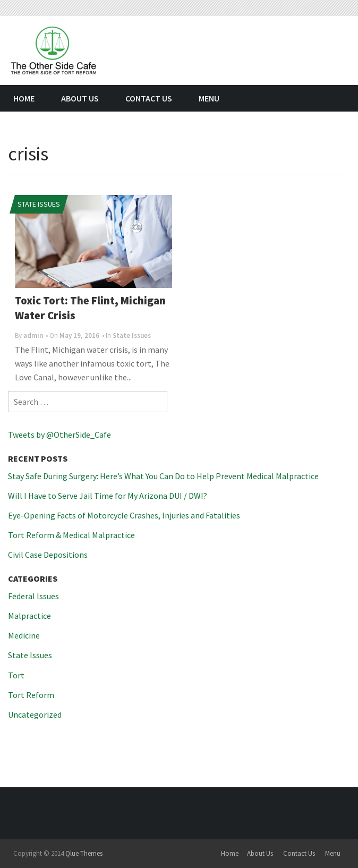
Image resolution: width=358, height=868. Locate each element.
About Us (80, 98)
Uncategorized (35, 714)
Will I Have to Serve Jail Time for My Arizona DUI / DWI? (108, 496)
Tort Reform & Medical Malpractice (71, 535)
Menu (209, 98)
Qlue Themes (84, 853)
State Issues (39, 204)
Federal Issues (33, 596)
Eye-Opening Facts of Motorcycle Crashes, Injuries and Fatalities (124, 515)
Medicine (24, 635)
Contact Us (149, 98)
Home (24, 98)
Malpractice (29, 616)
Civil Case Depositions (48, 555)
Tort (16, 675)
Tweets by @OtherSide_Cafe (59, 435)
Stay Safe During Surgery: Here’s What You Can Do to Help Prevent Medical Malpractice (163, 476)
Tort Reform (31, 695)
